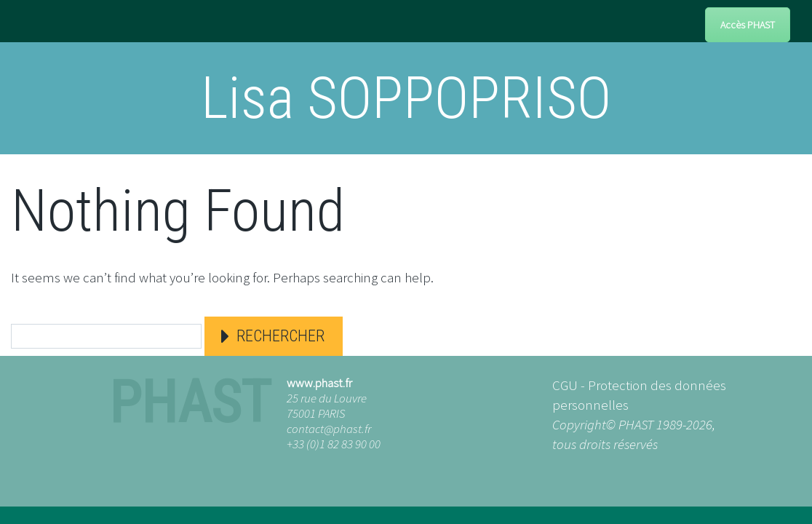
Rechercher (280, 336)
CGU (565, 385)
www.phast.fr (319, 383)
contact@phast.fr (329, 429)
